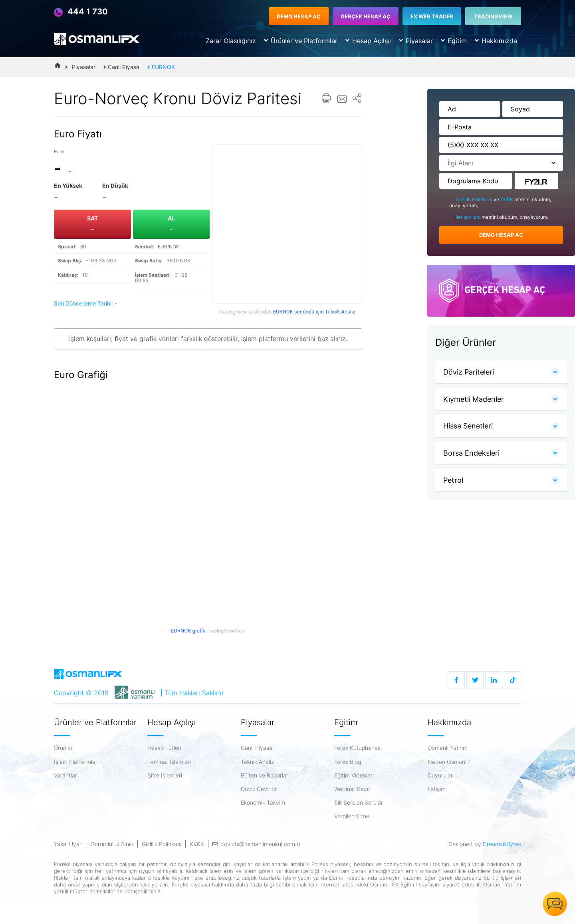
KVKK (507, 199)
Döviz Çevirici (258, 789)
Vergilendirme (352, 816)
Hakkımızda (496, 41)
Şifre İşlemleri (165, 775)
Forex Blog (348, 762)
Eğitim (454, 41)
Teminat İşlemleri (169, 762)
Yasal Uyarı (68, 844)
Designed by (485, 844)
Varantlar (65, 775)
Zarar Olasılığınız (231, 41)
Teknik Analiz (257, 762)
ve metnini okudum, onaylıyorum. (500, 202)
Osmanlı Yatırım (448, 748)
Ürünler (63, 748)
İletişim (437, 789)
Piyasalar (416, 41)
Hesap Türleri (164, 748)
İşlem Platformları (76, 762)
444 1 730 (81, 12)
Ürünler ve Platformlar (301, 41)
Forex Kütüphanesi (358, 748)
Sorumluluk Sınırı (112, 844)
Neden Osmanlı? (449, 762)
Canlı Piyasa (121, 67)
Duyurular (440, 775)
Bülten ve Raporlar (265, 775)
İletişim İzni (469, 217)
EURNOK (161, 67)
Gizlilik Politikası (475, 199)
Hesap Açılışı (368, 41)
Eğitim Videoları (354, 775)
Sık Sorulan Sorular (359, 803)
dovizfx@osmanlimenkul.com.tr (257, 844)
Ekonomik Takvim (263, 803)
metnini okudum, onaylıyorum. (499, 217)
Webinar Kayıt (352, 789)
